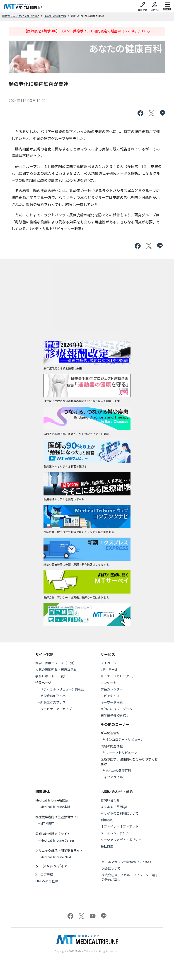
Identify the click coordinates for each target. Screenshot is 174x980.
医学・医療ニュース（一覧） (56, 663)
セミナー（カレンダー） (118, 676)
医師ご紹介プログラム (116, 709)
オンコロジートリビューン (124, 739)
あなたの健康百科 (55, 16)
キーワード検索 (112, 702)
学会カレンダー (112, 689)
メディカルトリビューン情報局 (62, 689)
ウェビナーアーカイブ (56, 709)
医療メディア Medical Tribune (21, 16)
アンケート (108, 683)
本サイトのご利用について (120, 813)
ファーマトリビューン (121, 753)
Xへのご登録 (44, 874)
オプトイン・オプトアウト (120, 826)
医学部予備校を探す (115, 715)
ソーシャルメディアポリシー (121, 840)
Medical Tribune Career (57, 840)
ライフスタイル (112, 777)
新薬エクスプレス (53, 702)
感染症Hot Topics (53, 696)
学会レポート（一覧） (51, 676)
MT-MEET (47, 823)
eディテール (109, 669)
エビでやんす (110, 696)
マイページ (109, 663)
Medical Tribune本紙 (55, 807)
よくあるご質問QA (114, 807)
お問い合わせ (110, 800)
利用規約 (107, 820)
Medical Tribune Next (56, 857)
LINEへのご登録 (47, 881)
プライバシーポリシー (116, 833)
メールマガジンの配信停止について (127, 862)
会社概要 (107, 846)
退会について (111, 868)
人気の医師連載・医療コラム (56, 669)
